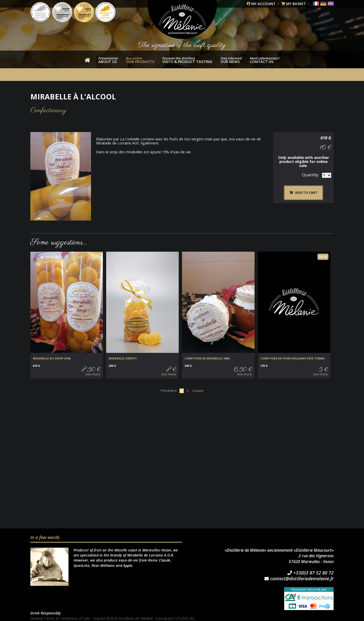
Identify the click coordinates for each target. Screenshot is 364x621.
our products (140, 60)
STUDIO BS (185, 618)
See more (93, 374)
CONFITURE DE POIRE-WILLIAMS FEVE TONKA (292, 358)
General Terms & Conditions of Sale (60, 618)
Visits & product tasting (187, 60)
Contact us (265, 60)
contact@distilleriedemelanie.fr (299, 579)
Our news (231, 60)
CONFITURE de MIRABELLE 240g (207, 358)
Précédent (169, 391)
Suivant (198, 391)
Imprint (99, 618)
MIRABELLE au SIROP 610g (52, 358)
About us (108, 60)
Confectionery (48, 110)
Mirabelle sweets (123, 358)
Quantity (310, 175)
